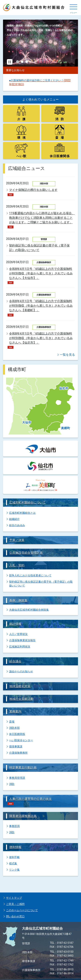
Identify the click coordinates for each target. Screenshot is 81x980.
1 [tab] (18, 62)
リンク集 (14, 870)
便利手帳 (14, 857)
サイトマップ (14, 898)
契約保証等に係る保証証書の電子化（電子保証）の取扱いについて (41, 584)
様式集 (13, 863)
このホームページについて (22, 910)
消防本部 (14, 728)
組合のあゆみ (17, 525)
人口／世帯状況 (18, 634)
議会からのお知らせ (21, 671)
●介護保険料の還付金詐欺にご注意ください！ (36, 80)
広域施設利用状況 (20, 647)
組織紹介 (14, 519)
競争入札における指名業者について (30, 575)
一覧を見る (67, 355)
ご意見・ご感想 (15, 904)
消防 (12, 784)
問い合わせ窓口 (15, 916)
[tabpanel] (40, 43)
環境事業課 (16, 747)
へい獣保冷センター (21, 740)
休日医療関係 (17, 734)
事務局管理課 (17, 778)
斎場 (12, 722)
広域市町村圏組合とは (22, 513)
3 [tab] (27, 62)
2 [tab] (22, 62)
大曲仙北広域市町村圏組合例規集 (29, 610)
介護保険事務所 (18, 753)
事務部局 (14, 826)
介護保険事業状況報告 (22, 640)
